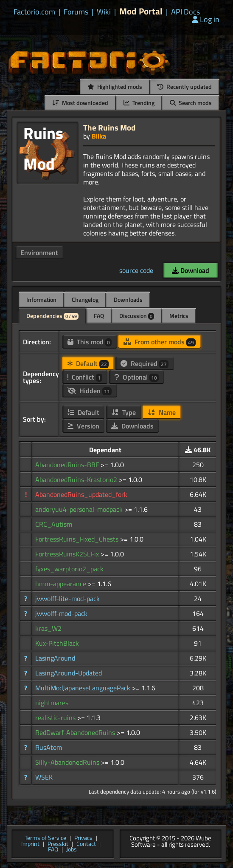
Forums (76, 12)
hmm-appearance (62, 584)
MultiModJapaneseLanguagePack (84, 688)
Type (124, 412)
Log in (206, 19)
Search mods (191, 103)
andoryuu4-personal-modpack (80, 509)
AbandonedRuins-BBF (68, 465)
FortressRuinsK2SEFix (68, 554)
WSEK (44, 777)
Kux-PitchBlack (57, 643)
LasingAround (55, 658)
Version (83, 426)
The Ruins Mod (109, 127)
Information (41, 299)
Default (88, 363)
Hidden (90, 391)
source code (136, 270)
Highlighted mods (115, 87)
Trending (139, 103)
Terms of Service (45, 838)
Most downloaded (80, 103)
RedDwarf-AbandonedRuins (76, 732)
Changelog (85, 299)
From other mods (160, 342)
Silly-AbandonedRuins (68, 762)
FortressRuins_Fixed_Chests (78, 539)
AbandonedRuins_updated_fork (81, 494)
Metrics (179, 316)
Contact (86, 844)
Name (162, 412)
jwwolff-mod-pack (61, 613)
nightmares (52, 703)
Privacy (83, 838)
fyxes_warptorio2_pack (69, 569)
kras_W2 (48, 628)
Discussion (137, 316)
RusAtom (49, 747)
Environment (39, 252)
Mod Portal (141, 11)
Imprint (30, 844)
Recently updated (185, 87)
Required (145, 363)
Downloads (128, 299)
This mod (90, 342)
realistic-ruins (56, 718)
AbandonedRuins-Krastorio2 (77, 479)
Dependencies (52, 316)
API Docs (185, 12)
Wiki (104, 12)
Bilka (99, 136)
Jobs (72, 850)
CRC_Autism (54, 524)
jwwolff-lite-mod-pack (67, 599)
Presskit (58, 844)
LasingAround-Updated (69, 673)
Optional (136, 377)
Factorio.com (34, 12)
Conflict (85, 377)
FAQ (99, 316)
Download (191, 270)
